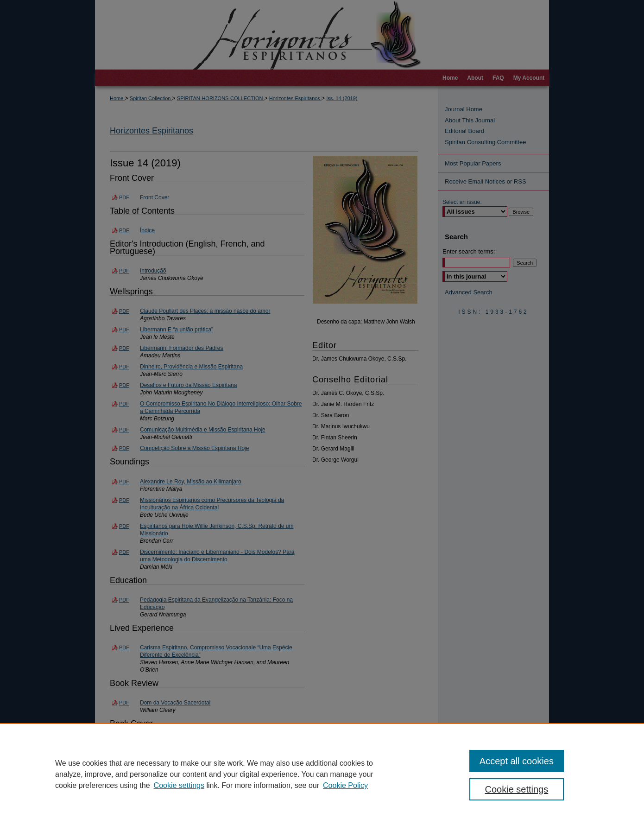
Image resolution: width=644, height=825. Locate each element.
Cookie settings (179, 785)
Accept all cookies (517, 761)
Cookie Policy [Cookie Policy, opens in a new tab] (345, 785)
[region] (322, 774)
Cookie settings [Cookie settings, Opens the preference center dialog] (517, 789)
